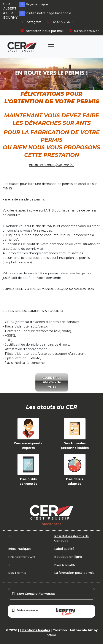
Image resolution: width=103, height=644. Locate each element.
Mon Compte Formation (33, 594)
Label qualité (64, 549)
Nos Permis (17, 573)
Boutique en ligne (68, 557)
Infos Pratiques (20, 549)
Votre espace (43, 612)
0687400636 (52, 524)
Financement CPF (22, 557)
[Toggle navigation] (51, 47)
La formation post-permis (74, 573)
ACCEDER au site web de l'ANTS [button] (51, 382)
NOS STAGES (65, 565)
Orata (51, 635)
